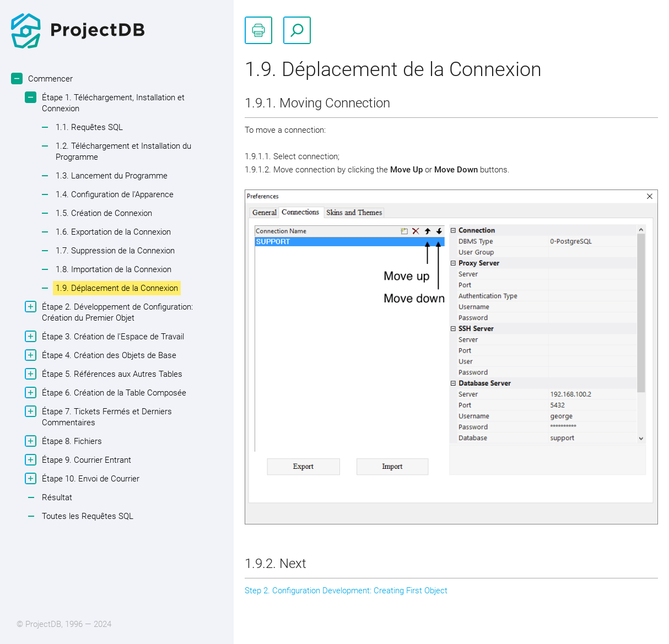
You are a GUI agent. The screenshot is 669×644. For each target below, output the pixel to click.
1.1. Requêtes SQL (89, 127)
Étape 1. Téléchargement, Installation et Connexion (112, 102)
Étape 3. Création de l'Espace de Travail (112, 336)
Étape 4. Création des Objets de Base (108, 355)
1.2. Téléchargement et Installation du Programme (123, 151)
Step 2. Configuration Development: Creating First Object (346, 591)
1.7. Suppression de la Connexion (115, 251)
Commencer (49, 79)
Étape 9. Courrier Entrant (85, 460)
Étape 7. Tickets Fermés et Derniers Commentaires (106, 416)
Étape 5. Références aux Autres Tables (111, 374)
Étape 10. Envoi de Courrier (89, 478)
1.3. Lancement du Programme (112, 176)
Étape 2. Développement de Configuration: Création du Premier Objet (116, 312)
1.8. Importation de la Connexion (114, 269)
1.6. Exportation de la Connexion (113, 232)
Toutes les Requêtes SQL (88, 516)
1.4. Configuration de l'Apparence (115, 194)
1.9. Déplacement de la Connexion (117, 288)
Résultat (57, 497)
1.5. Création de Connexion (104, 213)
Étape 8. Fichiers (71, 441)
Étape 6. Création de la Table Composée (113, 393)
